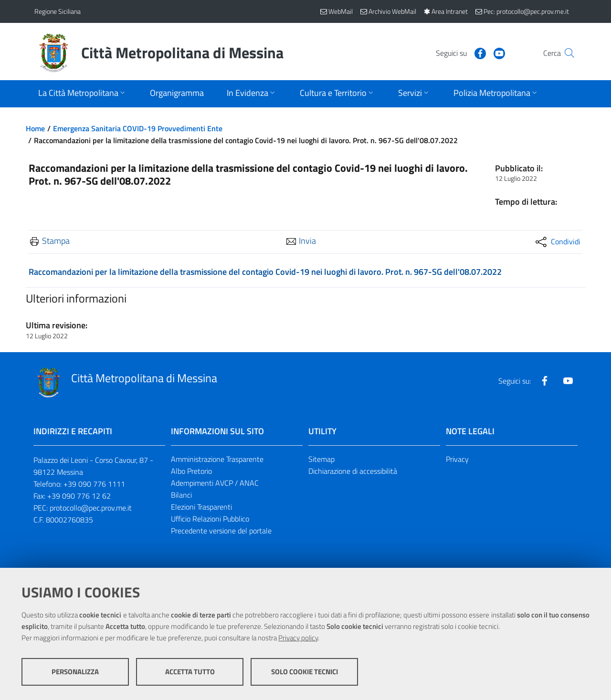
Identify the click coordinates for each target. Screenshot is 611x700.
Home (35, 128)
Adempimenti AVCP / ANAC (215, 483)
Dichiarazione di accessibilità (353, 471)
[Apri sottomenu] (83, 94)
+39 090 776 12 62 (79, 496)
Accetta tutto (190, 672)
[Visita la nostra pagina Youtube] (481, 52)
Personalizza (75, 672)
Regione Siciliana (58, 11)
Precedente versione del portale (221, 531)
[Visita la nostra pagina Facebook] (462, 52)
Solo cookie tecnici (305, 672)
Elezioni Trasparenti (201, 507)
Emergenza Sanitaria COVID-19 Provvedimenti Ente (138, 128)
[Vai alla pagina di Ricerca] (565, 53)
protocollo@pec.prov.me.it (91, 508)
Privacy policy (298, 638)
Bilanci (181, 495)
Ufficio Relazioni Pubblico (210, 519)
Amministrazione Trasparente (217, 459)
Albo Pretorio (191, 471)
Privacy (457, 459)
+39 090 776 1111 (94, 484)
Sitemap (321, 459)
